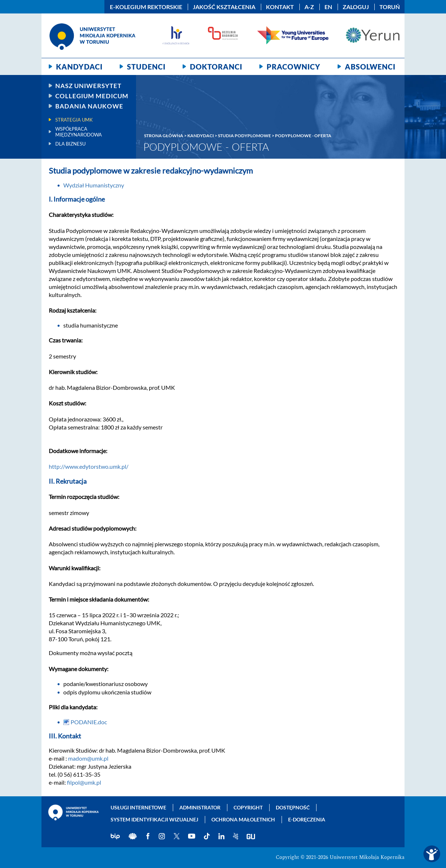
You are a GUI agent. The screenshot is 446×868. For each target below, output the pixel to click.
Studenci (146, 67)
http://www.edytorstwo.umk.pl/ (89, 466)
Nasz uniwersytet (88, 86)
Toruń (390, 7)
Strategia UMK (74, 120)
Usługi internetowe (138, 807)
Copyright (248, 807)
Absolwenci (370, 67)
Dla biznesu (70, 144)
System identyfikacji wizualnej (154, 819)
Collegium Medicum (92, 96)
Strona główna (164, 136)
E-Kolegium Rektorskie (146, 7)
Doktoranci (216, 67)
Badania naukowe (89, 106)
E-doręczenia (307, 819)
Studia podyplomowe (244, 136)
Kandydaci (79, 67)
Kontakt (280, 7)
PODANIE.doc (89, 722)
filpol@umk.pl (84, 782)
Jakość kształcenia (224, 7)
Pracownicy (294, 67)
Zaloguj (356, 7)
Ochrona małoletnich (243, 819)
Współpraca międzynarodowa (79, 132)
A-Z (309, 7)
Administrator (200, 807)
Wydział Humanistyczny (94, 185)
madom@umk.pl (88, 758)
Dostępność (293, 807)
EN (328, 7)
